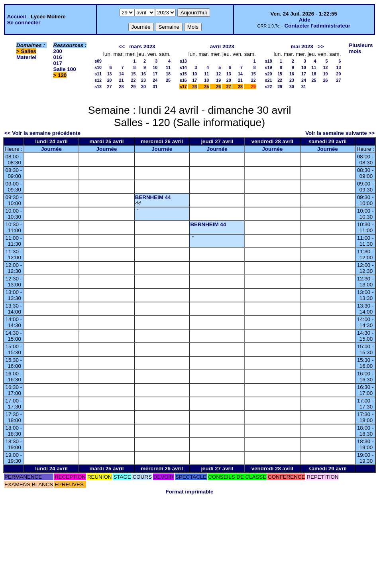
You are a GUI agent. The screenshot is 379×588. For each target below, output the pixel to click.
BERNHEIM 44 (153, 197)
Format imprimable (190, 492)
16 (143, 74)
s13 (98, 87)
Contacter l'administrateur (317, 26)
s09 (98, 61)
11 (168, 67)
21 (122, 80)
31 (155, 87)
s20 (269, 74)
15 (134, 74)
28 (122, 87)
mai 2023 (302, 46)
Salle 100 (65, 69)
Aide (305, 20)
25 (168, 80)
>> (321, 46)
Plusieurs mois (361, 48)
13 (110, 74)
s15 (183, 74)
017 (58, 63)
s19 (269, 67)
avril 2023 (222, 46)
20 (110, 80)
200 (58, 51)
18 (168, 74)
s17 (183, 87)
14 (122, 74)
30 (143, 87)
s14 (183, 67)
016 (58, 57)
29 (134, 87)
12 (218, 74)
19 (218, 80)
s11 (98, 74)
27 (110, 87)
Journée (51, 149)
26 (218, 87)
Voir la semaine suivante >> (340, 133)
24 (155, 80)
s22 (269, 87)
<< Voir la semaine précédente (42, 133)
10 (155, 67)
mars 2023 (142, 46)
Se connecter (24, 23)
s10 (98, 67)
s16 (183, 80)
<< (122, 46)
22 (134, 80)
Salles (29, 51)
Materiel (26, 57)
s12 (98, 80)
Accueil (17, 17)
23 (143, 80)
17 (155, 74)
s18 (269, 61)
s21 (269, 80)
